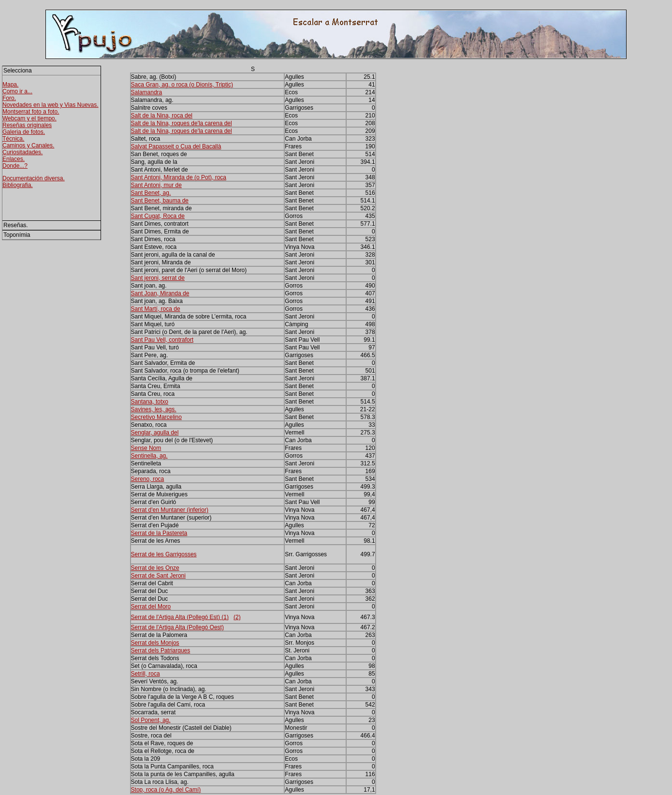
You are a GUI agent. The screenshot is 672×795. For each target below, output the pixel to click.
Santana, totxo (150, 402)
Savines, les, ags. (154, 409)
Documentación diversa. (34, 178)
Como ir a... (17, 91)
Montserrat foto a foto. (31, 112)
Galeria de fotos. (24, 132)
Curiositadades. (22, 152)
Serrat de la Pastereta (159, 533)
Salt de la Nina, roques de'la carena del (182, 123)
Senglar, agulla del (155, 433)
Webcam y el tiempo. (29, 118)
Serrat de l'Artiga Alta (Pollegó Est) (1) (180, 617)
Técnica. (13, 139)
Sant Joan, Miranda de (160, 293)
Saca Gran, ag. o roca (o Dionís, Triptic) (182, 85)
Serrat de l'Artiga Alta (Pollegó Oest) (177, 627)
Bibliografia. (18, 185)
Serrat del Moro (151, 607)
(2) (237, 617)
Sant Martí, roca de (156, 309)
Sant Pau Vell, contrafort (162, 340)
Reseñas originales (27, 125)
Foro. (9, 98)
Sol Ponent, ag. (151, 720)
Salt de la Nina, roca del (162, 116)
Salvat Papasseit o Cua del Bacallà (176, 146)
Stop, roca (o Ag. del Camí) (166, 790)
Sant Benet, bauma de (160, 201)
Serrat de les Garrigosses (164, 554)
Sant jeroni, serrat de (158, 278)
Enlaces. (14, 159)
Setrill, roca (146, 674)
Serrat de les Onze (155, 568)
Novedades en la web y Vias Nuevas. (51, 105)
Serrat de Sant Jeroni (158, 576)
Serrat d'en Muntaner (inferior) (170, 510)
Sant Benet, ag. (151, 193)
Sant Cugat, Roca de (158, 216)
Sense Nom (146, 448)
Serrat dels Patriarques (161, 650)
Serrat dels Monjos (155, 643)
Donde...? (15, 166)
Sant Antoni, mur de (156, 185)
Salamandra (147, 92)
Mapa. (10, 85)
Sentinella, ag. (149, 456)
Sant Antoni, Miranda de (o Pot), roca (179, 177)
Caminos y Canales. (28, 145)
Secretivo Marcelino (156, 417)
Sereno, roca (148, 479)
